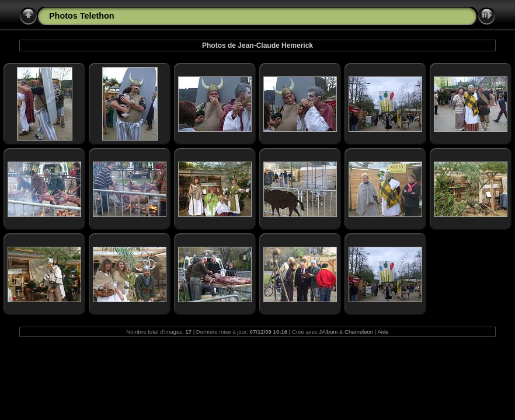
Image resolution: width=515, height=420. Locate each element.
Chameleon (359, 332)
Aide (383, 332)
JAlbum (328, 332)
